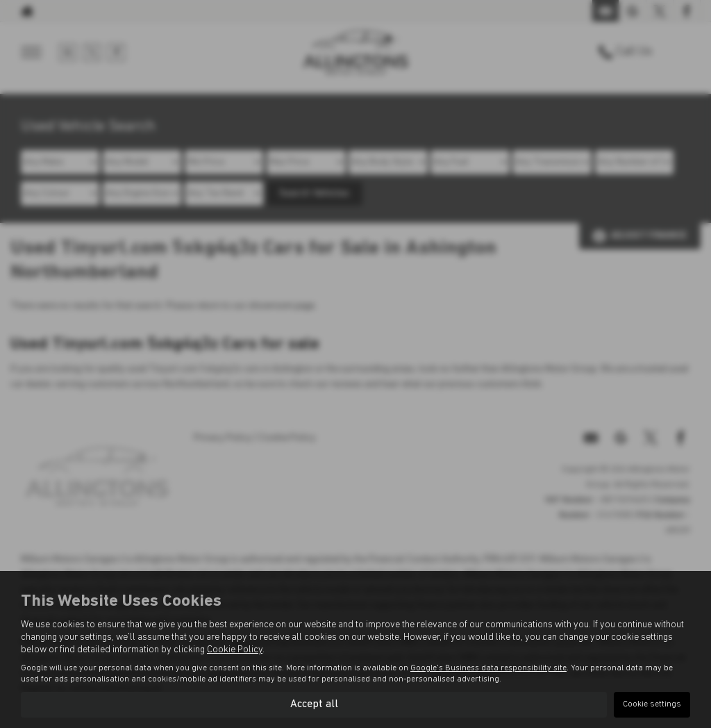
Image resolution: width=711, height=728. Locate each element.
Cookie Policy (235, 650)
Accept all (314, 704)
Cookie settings (652, 704)
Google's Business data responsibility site (488, 668)
